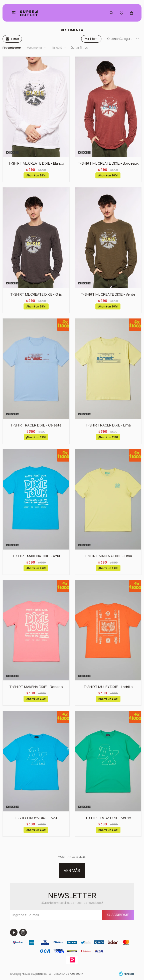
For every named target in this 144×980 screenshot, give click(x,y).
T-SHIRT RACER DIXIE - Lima (108, 425)
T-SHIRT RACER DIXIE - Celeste (36, 425)
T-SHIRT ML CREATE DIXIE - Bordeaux (108, 163)
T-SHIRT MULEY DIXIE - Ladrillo (108, 687)
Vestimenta (34, 47)
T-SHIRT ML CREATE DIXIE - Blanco (36, 163)
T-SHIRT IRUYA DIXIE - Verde (108, 818)
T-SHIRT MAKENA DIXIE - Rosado (36, 687)
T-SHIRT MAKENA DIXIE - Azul (36, 556)
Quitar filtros (79, 47)
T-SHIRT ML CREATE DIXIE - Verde (108, 294)
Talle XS (57, 47)
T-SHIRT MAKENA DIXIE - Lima (108, 556)
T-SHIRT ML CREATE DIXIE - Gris (36, 294)
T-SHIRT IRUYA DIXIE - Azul (36, 818)
